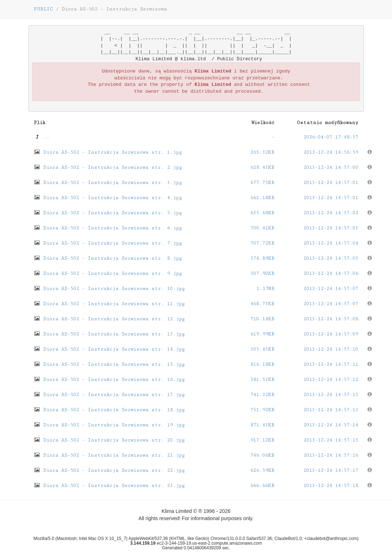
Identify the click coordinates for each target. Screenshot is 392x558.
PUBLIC (43, 9)
